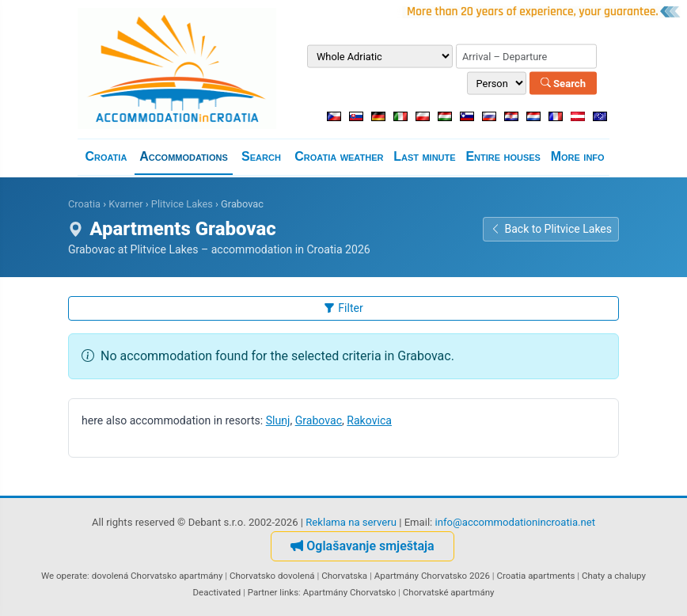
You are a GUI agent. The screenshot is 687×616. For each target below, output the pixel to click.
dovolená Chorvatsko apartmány (158, 576)
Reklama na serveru (351, 522)
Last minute (424, 156)
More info (578, 156)
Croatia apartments (535, 576)
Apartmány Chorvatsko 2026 (432, 576)
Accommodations (184, 156)
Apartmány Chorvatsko (350, 592)
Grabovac (319, 420)
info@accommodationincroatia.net (516, 522)
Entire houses (503, 156)
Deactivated (217, 592)
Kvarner (125, 204)
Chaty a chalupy (614, 576)
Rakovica (369, 420)
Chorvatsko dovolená (272, 576)
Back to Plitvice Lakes (551, 229)
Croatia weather (339, 156)
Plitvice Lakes (182, 204)
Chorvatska (344, 576)
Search (563, 83)
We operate (64, 576)
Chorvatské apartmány (449, 592)
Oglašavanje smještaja (362, 546)
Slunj (278, 420)
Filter (343, 308)
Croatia (106, 156)
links (289, 592)
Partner (263, 592)
